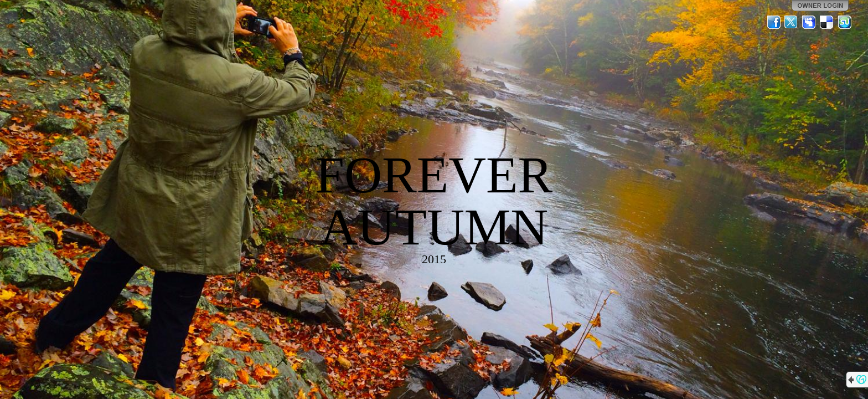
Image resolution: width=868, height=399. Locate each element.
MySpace (809, 22)
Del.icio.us (827, 22)
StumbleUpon (845, 22)
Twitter (792, 22)
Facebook (774, 22)
